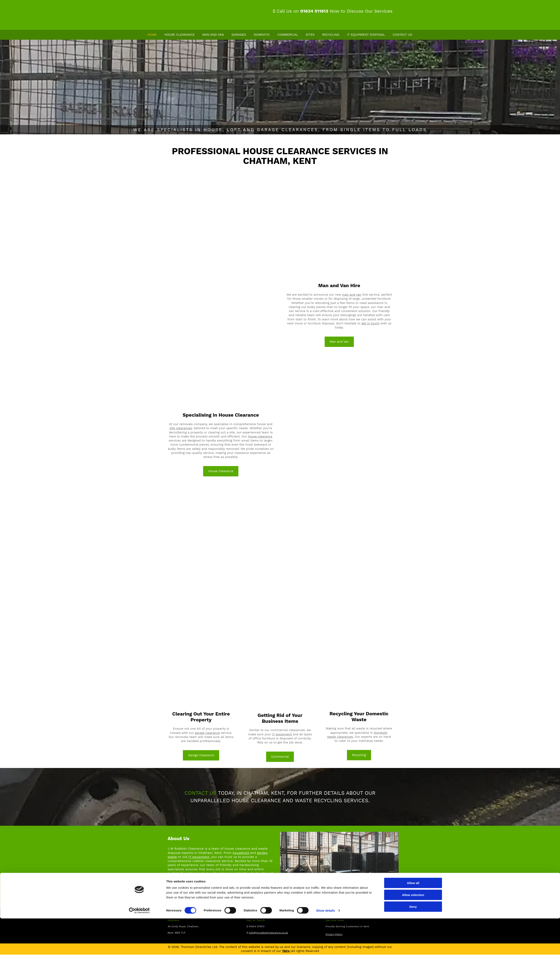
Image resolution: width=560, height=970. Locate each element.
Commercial (288, 35)
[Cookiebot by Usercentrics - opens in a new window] (139, 962)
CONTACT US (200, 793)
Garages (239, 35)
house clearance (260, 437)
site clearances (181, 428)
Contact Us (403, 35)
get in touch (370, 324)
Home (152, 35)
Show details (326, 962)
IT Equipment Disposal (367, 35)
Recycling (331, 35)
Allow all (413, 934)
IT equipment (282, 735)
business (210, 898)
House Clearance (180, 35)
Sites (310, 35)
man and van (352, 295)
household (241, 853)
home (180, 898)
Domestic (262, 35)
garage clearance (207, 733)
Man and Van (213, 35)
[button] (221, 471)
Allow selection (413, 946)
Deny (413, 958)
